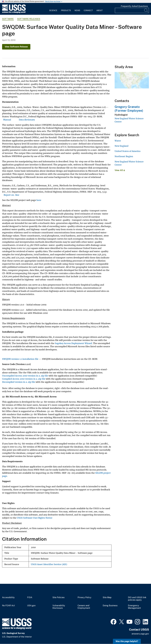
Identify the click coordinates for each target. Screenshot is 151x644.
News (77, 10)
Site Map (107, 597)
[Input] (132, 10)
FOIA (30, 597)
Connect (88, 10)
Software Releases (29, 19)
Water (118, 141)
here (39, 200)
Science (53, 10)
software (8, 19)
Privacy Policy (84, 597)
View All (120, 170)
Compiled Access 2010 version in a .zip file (24, 379)
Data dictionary (27, 120)
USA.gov (31, 606)
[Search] (146, 10)
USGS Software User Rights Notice (35, 518)
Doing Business (110, 606)
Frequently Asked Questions (134, 6)
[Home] (14, 13)
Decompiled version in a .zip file (19, 382)
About (100, 10)
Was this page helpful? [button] (127, 641)
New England (121, 146)
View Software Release (16, 47)
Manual (7, 120)
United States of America (128, 151)
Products (66, 10)
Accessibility (8, 597)
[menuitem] (53, 9)
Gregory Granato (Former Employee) (129, 109)
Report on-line (11, 195)
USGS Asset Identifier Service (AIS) (49, 564)
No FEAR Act (8, 606)
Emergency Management (134, 607)
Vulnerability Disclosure (59, 607)
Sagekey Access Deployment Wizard (73, 343)
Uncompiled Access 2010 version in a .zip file (25, 376)
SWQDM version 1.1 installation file (20, 359)
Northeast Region (124, 156)
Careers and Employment (84, 607)
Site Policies (58, 597)
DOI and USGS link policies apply (137, 599)
